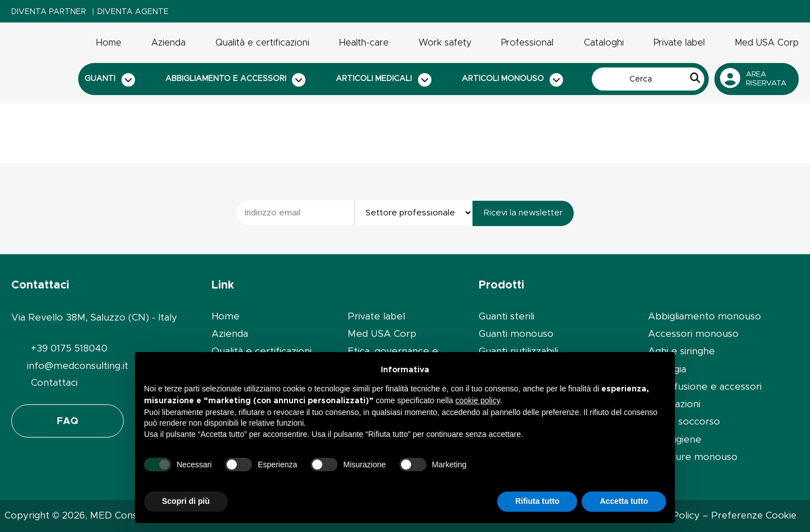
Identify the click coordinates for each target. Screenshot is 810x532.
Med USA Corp (767, 43)
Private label (679, 43)
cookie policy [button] (478, 400)
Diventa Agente (133, 12)
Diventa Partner (49, 12)
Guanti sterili (507, 316)
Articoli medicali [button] (384, 80)
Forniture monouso (693, 457)
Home (109, 43)
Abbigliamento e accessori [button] (236, 80)
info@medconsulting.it (78, 366)
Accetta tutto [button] (624, 501)
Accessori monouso (693, 334)
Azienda (168, 43)
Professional (527, 43)
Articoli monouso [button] (513, 80)
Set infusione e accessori (705, 387)
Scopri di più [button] (186, 501)
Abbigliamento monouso (705, 316)
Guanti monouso (516, 334)
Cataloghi (604, 43)
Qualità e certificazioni (262, 43)
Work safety (445, 43)
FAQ (67, 421)
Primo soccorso (684, 421)
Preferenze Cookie (754, 516)
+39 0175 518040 (69, 348)
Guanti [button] (110, 80)
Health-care (364, 43)
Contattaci (54, 383)
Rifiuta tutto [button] (537, 501)
